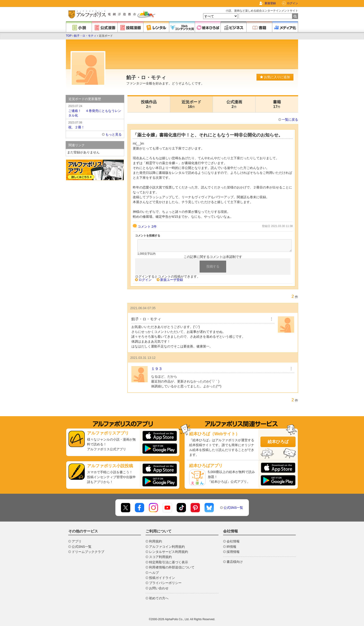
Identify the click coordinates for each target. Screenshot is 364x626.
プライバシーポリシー (165, 583)
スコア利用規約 (160, 557)
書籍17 (277, 104)
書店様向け (235, 562)
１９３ (157, 369)
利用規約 (156, 541)
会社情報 (233, 541)
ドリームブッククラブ (88, 552)
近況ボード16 (191, 104)
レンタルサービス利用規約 (169, 552)
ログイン (292, 3)
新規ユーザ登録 (172, 280)
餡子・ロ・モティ (85, 36)
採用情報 (233, 552)
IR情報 (231, 547)
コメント (147, 227)
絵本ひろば (278, 442)
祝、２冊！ (95, 125)
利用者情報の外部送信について (172, 567)
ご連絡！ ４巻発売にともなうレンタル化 (95, 110)
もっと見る (114, 134)
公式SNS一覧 (233, 508)
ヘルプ (154, 573)
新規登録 (270, 3)
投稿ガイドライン (162, 578)
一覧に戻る (290, 120)
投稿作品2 (149, 104)
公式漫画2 (234, 104)
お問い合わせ (159, 588)
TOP (69, 36)
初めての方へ (159, 598)
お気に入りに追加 (275, 77)
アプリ (77, 541)
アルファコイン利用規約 (167, 547)
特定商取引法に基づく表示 (169, 562)
